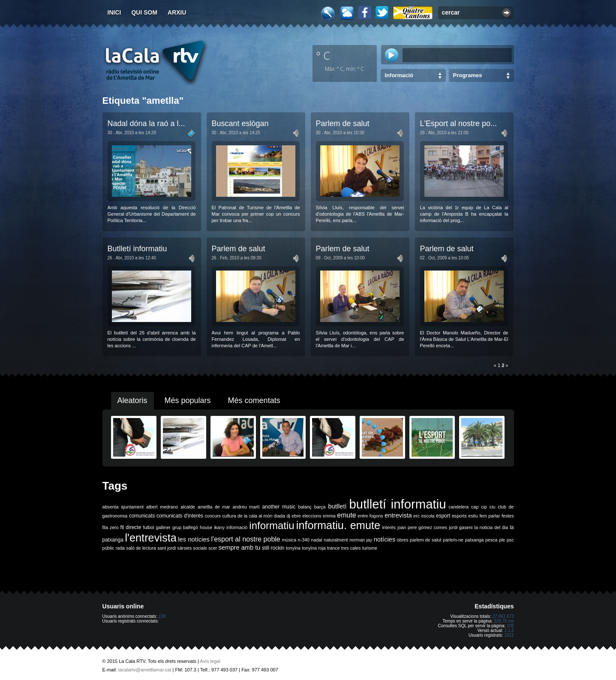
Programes (468, 75)
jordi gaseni (461, 527)
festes (508, 516)
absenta (111, 507)
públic (108, 548)
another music (279, 507)
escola (428, 516)
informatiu (272, 525)
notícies (385, 539)
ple (502, 540)
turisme (370, 548)
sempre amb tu (240, 548)
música (289, 540)
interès (389, 527)
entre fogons (370, 516)
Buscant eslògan (240, 123)
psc (510, 540)
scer (213, 548)
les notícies (194, 539)
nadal (317, 540)
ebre (296, 516)
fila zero (111, 527)
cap (475, 507)
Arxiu (177, 12)
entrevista (398, 515)
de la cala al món (255, 516)
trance (334, 548)
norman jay (361, 540)
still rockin (273, 548)
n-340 (304, 540)
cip (484, 507)
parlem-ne (453, 540)
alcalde (188, 507)
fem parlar (490, 516)
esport (443, 516)
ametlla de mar (214, 507)
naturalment (336, 540)
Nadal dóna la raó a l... (146, 123)
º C (323, 55)
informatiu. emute (338, 525)
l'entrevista (150, 538)
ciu (493, 507)
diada (279, 516)
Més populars (188, 400)
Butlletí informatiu (137, 249)
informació (237, 527)
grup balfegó (185, 527)
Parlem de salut (343, 123)
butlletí (337, 506)
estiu (473, 516)
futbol (148, 527)
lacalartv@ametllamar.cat (145, 670)
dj (288, 516)
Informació (399, 75)
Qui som (144, 12)
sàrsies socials (192, 548)
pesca (491, 540)
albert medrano (162, 507)
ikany (219, 527)
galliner (163, 527)
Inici (114, 12)
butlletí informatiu (398, 504)
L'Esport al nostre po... (459, 123)
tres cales (351, 548)
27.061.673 (503, 616)
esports (459, 516)
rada (120, 548)
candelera (458, 507)
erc (416, 516)
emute (346, 515)
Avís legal (210, 661)
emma (329, 516)
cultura (229, 516)
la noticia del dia (491, 527)
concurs (213, 516)
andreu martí (246, 507)
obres (403, 540)
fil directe (131, 527)
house (206, 527)
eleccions (312, 516)
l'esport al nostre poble (246, 539)
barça (320, 507)
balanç (305, 507)
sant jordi (167, 548)
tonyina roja (314, 548)
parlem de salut (425, 540)
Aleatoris (132, 400)
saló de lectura (141, 548)
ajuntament (132, 507)
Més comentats (254, 400)
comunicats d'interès (180, 516)
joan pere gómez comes (422, 527)
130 (162, 616)
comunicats (142, 516)
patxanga (475, 540)
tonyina (293, 548)
